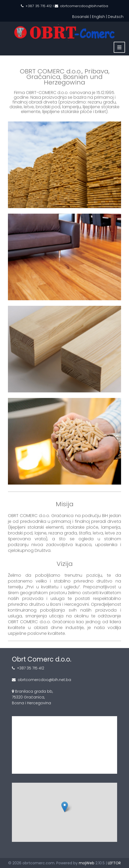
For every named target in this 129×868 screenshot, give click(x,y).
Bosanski (81, 17)
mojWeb (87, 863)
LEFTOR (114, 863)
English (98, 17)
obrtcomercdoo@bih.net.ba (84, 6)
